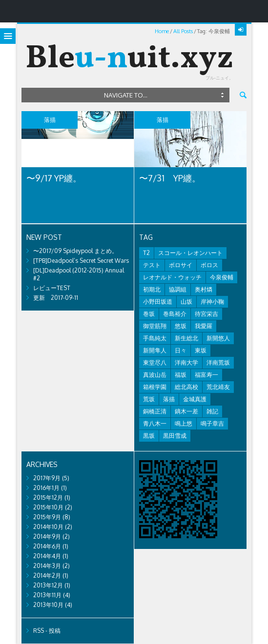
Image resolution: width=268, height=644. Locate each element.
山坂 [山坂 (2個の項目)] (186, 302)
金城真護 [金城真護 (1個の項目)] (195, 399)
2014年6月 (47, 546)
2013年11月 (47, 595)
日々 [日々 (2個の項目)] (181, 350)
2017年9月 (47, 478)
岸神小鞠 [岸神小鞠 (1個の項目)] (212, 302)
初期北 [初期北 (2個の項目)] (152, 289)
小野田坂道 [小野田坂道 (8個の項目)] (158, 302)
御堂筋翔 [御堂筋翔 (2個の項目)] (155, 326)
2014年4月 (47, 556)
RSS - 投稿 (47, 631)
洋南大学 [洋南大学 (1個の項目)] (186, 362)
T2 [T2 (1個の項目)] (146, 253)
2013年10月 (48, 605)
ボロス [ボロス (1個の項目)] (209, 265)
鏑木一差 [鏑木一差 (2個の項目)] (186, 411)
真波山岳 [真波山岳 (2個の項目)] (155, 375)
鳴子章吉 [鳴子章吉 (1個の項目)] (212, 423)
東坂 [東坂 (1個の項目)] (201, 350)
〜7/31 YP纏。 (170, 178)
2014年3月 (47, 566)
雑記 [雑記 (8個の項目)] (212, 411)
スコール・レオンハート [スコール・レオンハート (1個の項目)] (190, 253)
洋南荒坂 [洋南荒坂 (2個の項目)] (218, 362)
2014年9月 (47, 537)
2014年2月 (47, 576)
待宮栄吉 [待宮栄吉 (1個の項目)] (206, 314)
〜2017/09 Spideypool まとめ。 (75, 251)
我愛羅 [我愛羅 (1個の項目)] (204, 326)
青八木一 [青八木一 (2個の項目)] (155, 423)
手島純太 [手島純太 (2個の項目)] (155, 338)
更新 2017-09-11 (56, 298)
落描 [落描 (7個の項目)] (169, 399)
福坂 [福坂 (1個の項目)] (181, 375)
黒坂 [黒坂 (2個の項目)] (149, 436)
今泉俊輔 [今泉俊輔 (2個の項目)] (222, 277)
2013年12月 (48, 585)
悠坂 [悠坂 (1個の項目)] (181, 326)
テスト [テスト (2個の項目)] (152, 265)
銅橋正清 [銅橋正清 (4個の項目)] (155, 411)
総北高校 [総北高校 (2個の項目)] (186, 387)
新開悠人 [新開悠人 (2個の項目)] (218, 338)
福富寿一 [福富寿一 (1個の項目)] (206, 375)
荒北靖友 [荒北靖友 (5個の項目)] (218, 387)
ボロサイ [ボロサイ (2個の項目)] (181, 265)
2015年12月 (48, 498)
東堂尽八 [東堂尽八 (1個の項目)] (155, 362)
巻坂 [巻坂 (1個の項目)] (149, 314)
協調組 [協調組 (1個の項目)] (178, 289)
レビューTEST (52, 288)
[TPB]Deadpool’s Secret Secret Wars (81, 261)
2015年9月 (47, 517)
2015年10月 (48, 507)
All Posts (183, 31)
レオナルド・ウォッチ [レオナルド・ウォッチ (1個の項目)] (172, 277)
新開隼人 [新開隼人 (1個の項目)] (155, 350)
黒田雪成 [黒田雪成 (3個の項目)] (175, 436)
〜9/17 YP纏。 (54, 178)
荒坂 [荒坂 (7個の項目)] (149, 399)
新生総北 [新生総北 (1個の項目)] (186, 338)
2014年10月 (48, 527)
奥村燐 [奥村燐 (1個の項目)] (204, 289)
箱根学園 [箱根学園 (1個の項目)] (155, 387)
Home (162, 31)
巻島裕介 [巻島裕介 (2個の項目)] (175, 314)
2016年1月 (46, 488)
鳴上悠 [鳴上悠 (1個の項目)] (184, 423)
